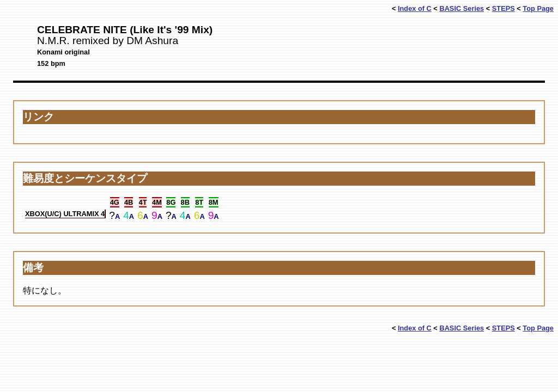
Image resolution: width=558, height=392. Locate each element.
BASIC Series (462, 8)
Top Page (538, 8)
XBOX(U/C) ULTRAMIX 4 (65, 214)
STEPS (504, 8)
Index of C (415, 8)
